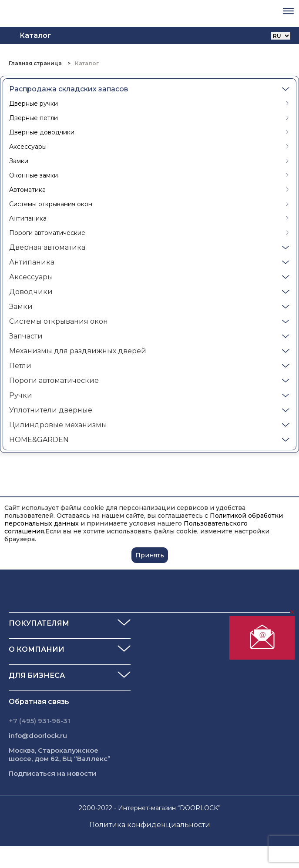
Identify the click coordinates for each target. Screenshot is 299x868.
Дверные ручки (34, 104)
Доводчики (31, 292)
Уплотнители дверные (51, 410)
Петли (20, 366)
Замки (19, 161)
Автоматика (27, 190)
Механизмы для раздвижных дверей (78, 351)
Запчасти (26, 336)
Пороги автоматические (47, 233)
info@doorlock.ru (38, 736)
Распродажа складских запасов (69, 89)
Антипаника (28, 218)
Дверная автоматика (47, 247)
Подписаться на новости (52, 773)
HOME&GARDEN (39, 440)
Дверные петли (34, 118)
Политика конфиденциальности (150, 825)
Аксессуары (28, 147)
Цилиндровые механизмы (58, 425)
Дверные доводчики (42, 132)
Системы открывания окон (51, 204)
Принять (150, 555)
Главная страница (36, 63)
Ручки (21, 395)
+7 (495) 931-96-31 (39, 721)
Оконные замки (34, 175)
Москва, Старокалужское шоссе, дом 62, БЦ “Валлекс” (60, 754)
